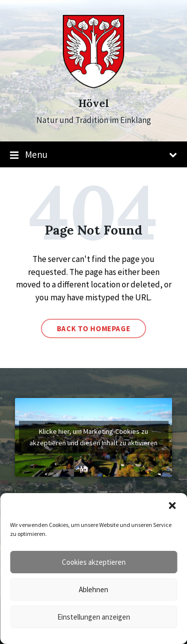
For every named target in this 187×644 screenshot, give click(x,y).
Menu (93, 155)
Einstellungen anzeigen (94, 617)
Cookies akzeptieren (94, 562)
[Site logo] (93, 85)
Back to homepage (94, 328)
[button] (172, 506)
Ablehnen (93, 589)
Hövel (94, 103)
